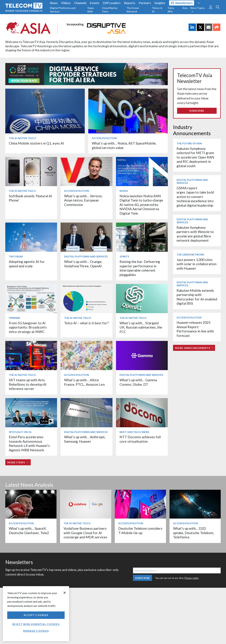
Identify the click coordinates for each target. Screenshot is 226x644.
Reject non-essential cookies (36, 624)
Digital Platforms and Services (63, 10)
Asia (185, 8)
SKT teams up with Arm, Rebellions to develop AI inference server (28, 384)
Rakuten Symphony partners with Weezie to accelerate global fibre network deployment (195, 234)
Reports (130, 3)
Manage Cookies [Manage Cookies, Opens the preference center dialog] (36, 631)
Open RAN (91, 10)
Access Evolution (104, 138)
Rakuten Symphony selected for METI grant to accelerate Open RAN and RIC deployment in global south (195, 157)
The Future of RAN (189, 143)
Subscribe (197, 111)
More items (18, 462)
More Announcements (194, 348)
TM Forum (16, 256)
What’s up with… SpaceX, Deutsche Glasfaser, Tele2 (29, 531)
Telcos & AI (157, 10)
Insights (160, 3)
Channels (80, 3)
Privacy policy (192, 578)
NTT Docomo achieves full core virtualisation (140, 439)
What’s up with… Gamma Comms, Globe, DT (138, 382)
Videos (66, 3)
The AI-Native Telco (22, 138)
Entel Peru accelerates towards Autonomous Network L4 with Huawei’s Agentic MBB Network (29, 443)
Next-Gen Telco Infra (134, 432)
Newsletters (182, 3)
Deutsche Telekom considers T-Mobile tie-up (140, 531)
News (54, 3)
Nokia (124, 191)
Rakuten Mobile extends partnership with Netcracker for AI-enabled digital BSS (197, 297)
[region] (36, 614)
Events (95, 3)
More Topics (197, 10)
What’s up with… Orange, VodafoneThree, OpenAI (83, 264)
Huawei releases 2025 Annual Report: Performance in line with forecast (195, 329)
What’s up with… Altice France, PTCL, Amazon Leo (84, 382)
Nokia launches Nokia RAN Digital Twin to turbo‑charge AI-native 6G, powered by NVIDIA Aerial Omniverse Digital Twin (141, 205)
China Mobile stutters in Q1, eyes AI (36, 143)
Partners (145, 3)
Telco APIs (171, 10)
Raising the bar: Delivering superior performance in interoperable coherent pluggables (140, 268)
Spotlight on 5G (20, 432)
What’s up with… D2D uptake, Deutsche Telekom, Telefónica (194, 533)
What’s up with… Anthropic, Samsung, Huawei (85, 439)
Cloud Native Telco (110, 10)
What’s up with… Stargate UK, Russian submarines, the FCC (141, 327)
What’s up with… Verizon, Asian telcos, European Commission (83, 200)
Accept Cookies (36, 615)
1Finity (124, 256)
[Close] (65, 593)
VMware (14, 318)
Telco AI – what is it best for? (86, 323)
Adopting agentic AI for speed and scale (27, 264)
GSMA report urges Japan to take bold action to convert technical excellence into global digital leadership (195, 197)
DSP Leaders (112, 3)
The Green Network (133, 10)
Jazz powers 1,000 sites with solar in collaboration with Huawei (197, 264)
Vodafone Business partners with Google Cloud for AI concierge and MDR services (85, 533)
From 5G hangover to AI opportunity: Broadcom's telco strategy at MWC (28, 327)
